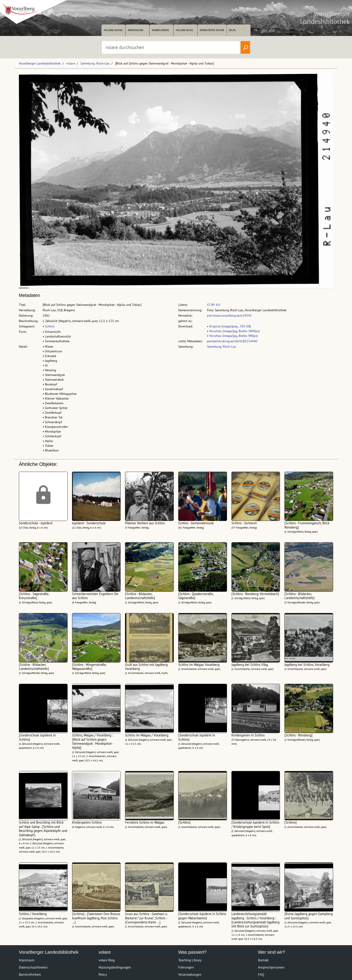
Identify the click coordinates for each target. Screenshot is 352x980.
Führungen (186, 967)
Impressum (27, 960)
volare (70, 63)
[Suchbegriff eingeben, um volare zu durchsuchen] (171, 47)
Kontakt (263, 960)
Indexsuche (135, 30)
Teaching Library (190, 960)
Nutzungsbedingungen (115, 967)
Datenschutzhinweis (33, 967)
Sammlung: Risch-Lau (95, 63)
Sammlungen (160, 30)
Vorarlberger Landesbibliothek (40, 63)
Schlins (50, 326)
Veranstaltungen (190, 974)
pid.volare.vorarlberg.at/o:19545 (229, 316)
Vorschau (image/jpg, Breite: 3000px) (234, 331)
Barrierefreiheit (30, 974)
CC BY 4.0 (213, 305)
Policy (103, 974)
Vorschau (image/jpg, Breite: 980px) (234, 336)
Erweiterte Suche (212, 30)
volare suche (113, 30)
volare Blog (184, 30)
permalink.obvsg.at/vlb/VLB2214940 (232, 341)
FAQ (261, 974)
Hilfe (232, 30)
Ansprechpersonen (271, 967)
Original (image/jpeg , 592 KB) (230, 326)
